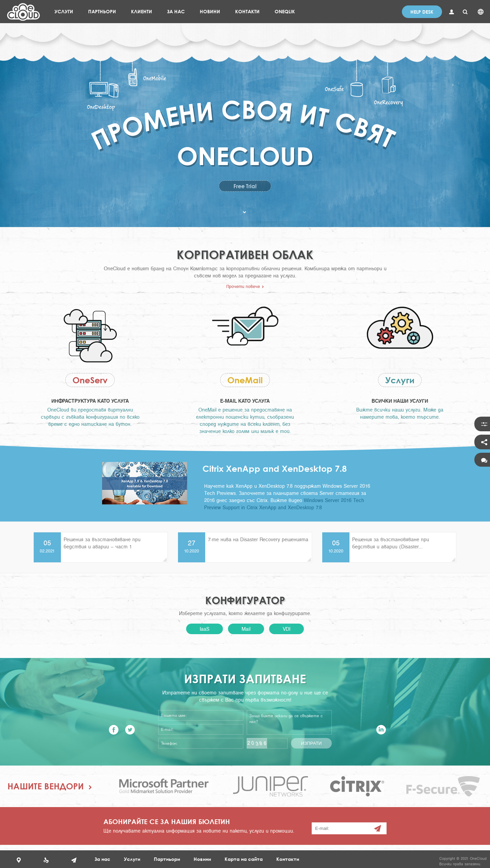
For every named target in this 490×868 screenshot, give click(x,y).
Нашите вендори (46, 786)
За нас (102, 859)
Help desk (422, 12)
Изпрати (312, 743)
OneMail (245, 380)
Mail (246, 629)
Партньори (167, 859)
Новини (202, 859)
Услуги (400, 380)
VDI (287, 629)
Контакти (288, 859)
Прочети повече (243, 286)
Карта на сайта (244, 859)
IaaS (205, 629)
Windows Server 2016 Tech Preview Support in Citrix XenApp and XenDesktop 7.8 (284, 504)
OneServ (90, 380)
